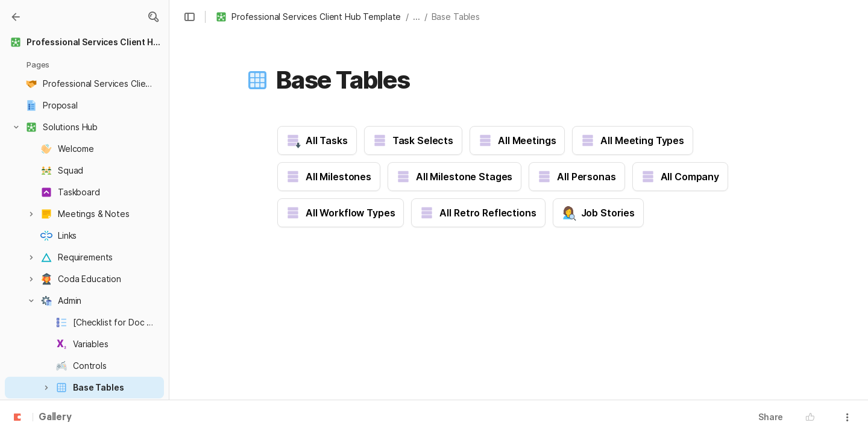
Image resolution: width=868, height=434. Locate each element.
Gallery (55, 418)
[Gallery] (16, 17)
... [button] (417, 17)
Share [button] (771, 417)
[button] (153, 17)
